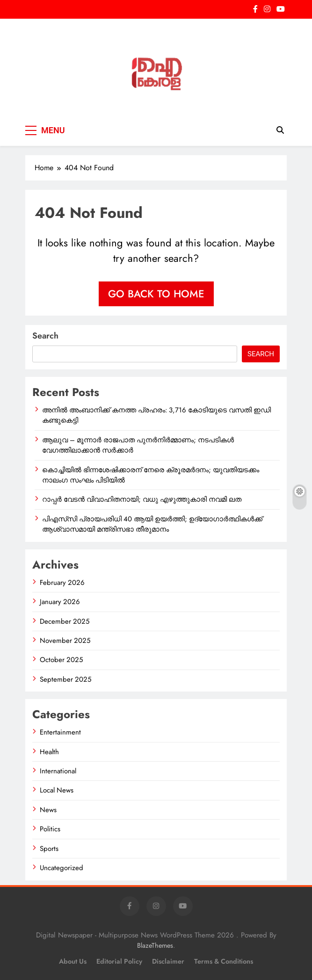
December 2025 (65, 621)
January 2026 (60, 602)
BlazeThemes (155, 945)
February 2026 (62, 583)
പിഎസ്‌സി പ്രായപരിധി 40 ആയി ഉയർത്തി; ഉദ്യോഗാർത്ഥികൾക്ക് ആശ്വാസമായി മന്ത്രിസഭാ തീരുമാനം (152, 524)
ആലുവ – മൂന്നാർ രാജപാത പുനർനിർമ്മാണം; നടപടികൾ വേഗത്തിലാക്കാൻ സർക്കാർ (138, 445)
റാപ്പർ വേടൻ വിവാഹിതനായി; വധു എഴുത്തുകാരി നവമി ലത (142, 499)
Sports (49, 849)
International (58, 771)
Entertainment (60, 732)
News (48, 810)
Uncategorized (62, 868)
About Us (73, 961)
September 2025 (65, 679)
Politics (50, 829)
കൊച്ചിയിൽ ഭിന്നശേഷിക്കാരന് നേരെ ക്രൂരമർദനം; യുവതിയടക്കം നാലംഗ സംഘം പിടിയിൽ (151, 475)
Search (45, 336)
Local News (57, 790)
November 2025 (65, 641)
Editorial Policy (119, 961)
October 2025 (61, 660)
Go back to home (156, 294)
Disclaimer (168, 961)
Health (49, 752)
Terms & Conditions (224, 961)
